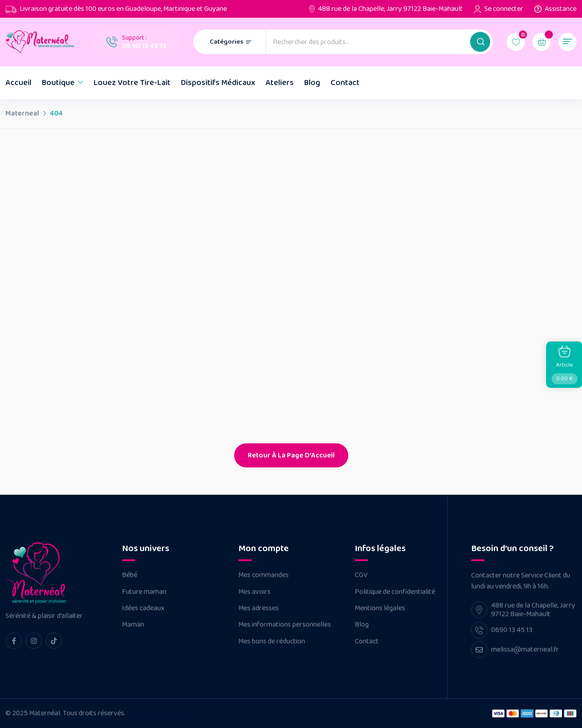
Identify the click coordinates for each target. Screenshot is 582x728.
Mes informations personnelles (285, 625)
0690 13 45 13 (512, 630)
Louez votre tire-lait (132, 83)
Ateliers (280, 83)
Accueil (18, 83)
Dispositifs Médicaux (218, 83)
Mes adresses (258, 608)
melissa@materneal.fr (525, 650)
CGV (361, 575)
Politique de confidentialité (395, 592)
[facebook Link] (14, 641)
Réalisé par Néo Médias (161, 713)
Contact (345, 83)
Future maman (144, 592)
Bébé (130, 575)
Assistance (561, 9)
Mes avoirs (254, 592)
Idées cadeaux (143, 608)
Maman (133, 625)
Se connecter (504, 9)
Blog (312, 83)
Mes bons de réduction (272, 642)
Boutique (58, 83)
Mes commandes (263, 575)
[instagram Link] (34, 641)
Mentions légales (380, 608)
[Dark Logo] (42, 42)
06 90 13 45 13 (144, 46)
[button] (480, 42)
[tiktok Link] (54, 641)
